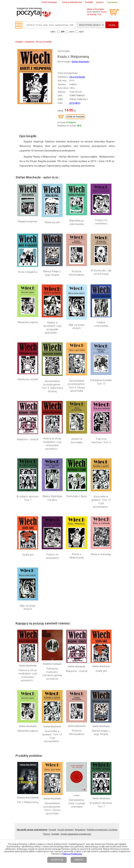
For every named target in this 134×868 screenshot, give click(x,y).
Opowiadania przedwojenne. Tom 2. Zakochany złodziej (52, 386)
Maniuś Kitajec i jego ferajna (52, 273)
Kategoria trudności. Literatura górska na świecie (52, 674)
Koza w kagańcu (28, 272)
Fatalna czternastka (101, 324)
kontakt (89, 2)
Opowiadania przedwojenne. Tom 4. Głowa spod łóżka (77, 386)
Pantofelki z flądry (77, 496)
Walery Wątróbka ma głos (52, 498)
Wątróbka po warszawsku (77, 222)
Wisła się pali (52, 222)
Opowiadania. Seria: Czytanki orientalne (77, 803)
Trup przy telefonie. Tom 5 (101, 441)
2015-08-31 (75, 103)
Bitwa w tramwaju (101, 554)
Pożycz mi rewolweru (101, 222)
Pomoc (47, 834)
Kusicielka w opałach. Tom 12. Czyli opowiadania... (101, 502)
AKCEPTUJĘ (57, 860)
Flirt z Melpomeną (28, 802)
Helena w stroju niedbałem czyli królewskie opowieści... (52, 444)
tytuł (81, 32)
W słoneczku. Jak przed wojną (101, 272)
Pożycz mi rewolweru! (52, 556)
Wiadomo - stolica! (28, 439)
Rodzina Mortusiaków (77, 273)
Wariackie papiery (28, 322)
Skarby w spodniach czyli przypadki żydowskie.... (52, 328)
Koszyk (52, 830)
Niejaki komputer (28, 221)
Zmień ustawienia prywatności (76, 834)
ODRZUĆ (79, 860)
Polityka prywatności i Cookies (102, 830)
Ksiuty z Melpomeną (77, 556)
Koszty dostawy (66, 830)
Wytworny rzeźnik (28, 379)
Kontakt (55, 834)
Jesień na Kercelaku (77, 441)
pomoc (100, 2)
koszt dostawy (49, 2)
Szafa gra (28, 555)
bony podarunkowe (72, 2)
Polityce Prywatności (72, 854)
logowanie (112, 2)
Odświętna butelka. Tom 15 (101, 382)
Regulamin (80, 830)
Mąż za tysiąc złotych (77, 327)
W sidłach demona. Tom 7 (28, 498)
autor (72, 32)
